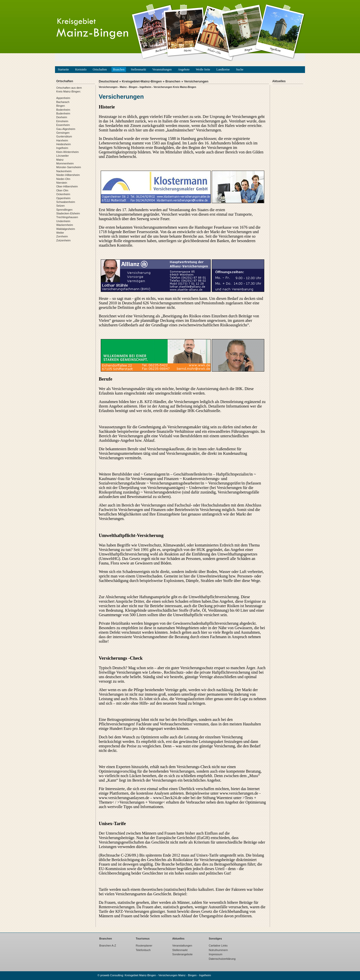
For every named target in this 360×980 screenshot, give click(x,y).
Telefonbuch (143, 950)
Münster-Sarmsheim (69, 167)
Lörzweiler (62, 156)
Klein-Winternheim (67, 152)
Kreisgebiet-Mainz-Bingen (142, 81)
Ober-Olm (62, 190)
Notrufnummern (218, 950)
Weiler (60, 233)
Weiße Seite (203, 69)
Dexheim (62, 117)
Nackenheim (64, 171)
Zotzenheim (63, 240)
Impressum (215, 954)
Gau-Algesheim (66, 129)
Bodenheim (63, 110)
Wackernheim (65, 225)
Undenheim (63, 221)
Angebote (184, 69)
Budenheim (63, 113)
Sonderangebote (182, 954)
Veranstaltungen (162, 69)
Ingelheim (62, 148)
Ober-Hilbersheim (67, 186)
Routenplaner (144, 946)
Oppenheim (63, 198)
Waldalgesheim (66, 229)
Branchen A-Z (108, 946)
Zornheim (62, 236)
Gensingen (63, 133)
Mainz (60, 160)
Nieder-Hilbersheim (68, 175)
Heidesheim (63, 144)
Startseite (63, 69)
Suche (240, 69)
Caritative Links (218, 946)
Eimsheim (62, 121)
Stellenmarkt (138, 69)
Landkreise (223, 69)
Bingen (60, 106)
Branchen (119, 69)
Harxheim (62, 140)
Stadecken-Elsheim (68, 213)
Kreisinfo (81, 69)
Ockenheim (63, 194)
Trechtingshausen (67, 217)
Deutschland (108, 81)
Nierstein (62, 183)
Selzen (60, 206)
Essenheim (63, 125)
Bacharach (63, 102)
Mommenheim (65, 163)
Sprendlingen (64, 210)
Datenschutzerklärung (222, 959)
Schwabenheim (66, 202)
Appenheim (63, 98)
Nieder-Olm (63, 179)
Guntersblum (64, 136)
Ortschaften (100, 69)
